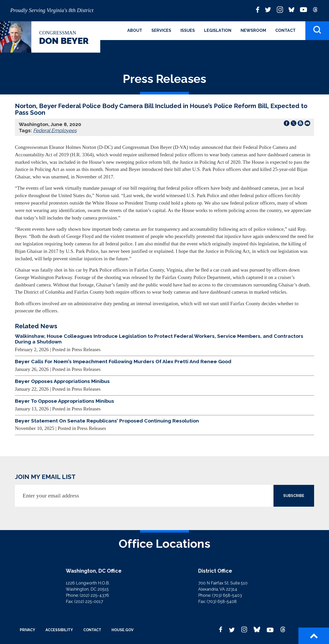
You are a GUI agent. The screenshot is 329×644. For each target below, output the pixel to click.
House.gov (122, 630)
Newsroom (253, 30)
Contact (285, 30)
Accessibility (59, 630)
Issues (188, 30)
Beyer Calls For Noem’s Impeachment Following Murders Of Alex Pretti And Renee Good (123, 361)
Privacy (28, 630)
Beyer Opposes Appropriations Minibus (62, 381)
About (135, 30)
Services (161, 30)
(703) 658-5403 (227, 595)
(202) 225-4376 (94, 595)
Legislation (218, 30)
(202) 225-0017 (89, 602)
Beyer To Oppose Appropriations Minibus (65, 401)
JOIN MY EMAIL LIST (45, 477)
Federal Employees (55, 130)
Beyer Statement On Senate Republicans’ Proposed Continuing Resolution (107, 421)
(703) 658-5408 (222, 602)
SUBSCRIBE (294, 496)
